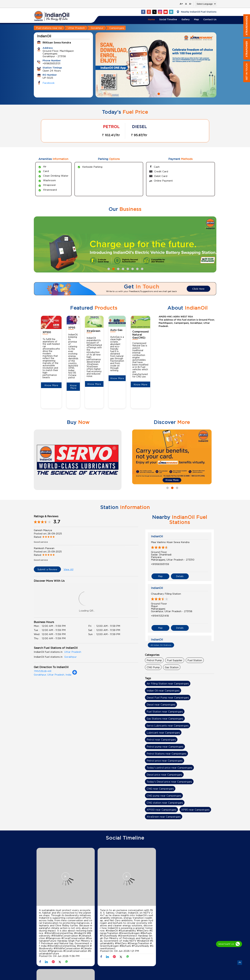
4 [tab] (123, 268)
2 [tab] (158, 93)
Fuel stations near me (49, 28)
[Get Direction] (75, 674)
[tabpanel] (156, 65)
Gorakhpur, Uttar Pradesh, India (53, 675)
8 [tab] (142, 268)
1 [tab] (154, 93)
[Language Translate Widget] (206, 4)
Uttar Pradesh (76, 28)
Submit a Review (47, 569)
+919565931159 (160, 564)
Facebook (49, 83)
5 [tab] (127, 268)
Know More (51, 385)
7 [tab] (137, 268)
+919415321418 (160, 615)
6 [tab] (132, 268)
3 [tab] (118, 268)
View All (68, 569)
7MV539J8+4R (43, 671)
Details (180, 576)
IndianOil (157, 536)
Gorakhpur (97, 28)
